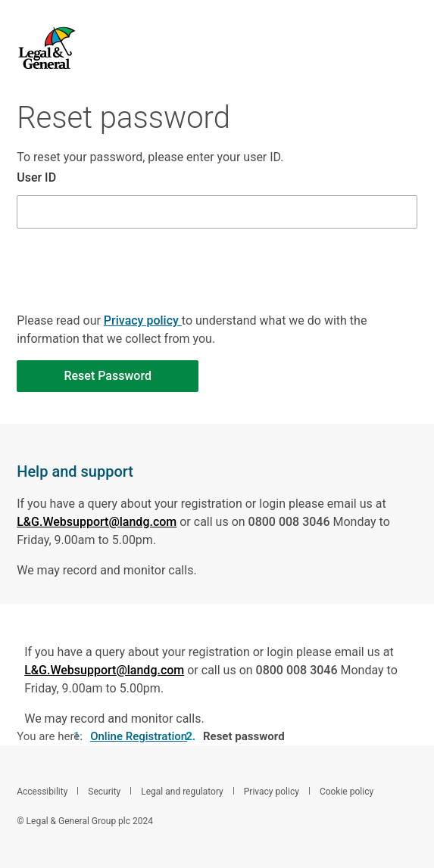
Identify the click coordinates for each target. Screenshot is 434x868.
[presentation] (132, 297)
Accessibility (43, 792)
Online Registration (139, 736)
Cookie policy (348, 792)
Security (105, 792)
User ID (36, 177)
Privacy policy (143, 320)
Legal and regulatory (183, 792)
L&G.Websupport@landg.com (97, 522)
